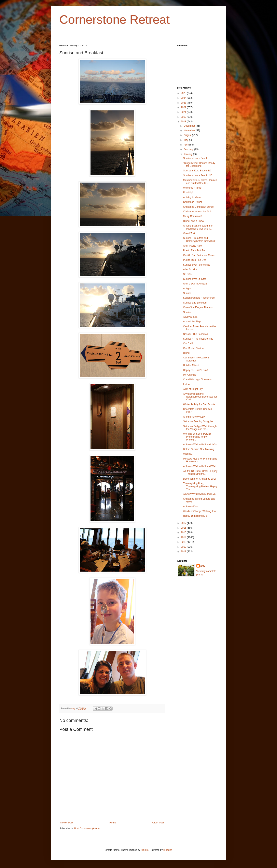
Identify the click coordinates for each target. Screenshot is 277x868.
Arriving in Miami (192, 197)
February (189, 149)
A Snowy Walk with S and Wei (199, 466)
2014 (184, 537)
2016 (184, 528)
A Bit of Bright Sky (193, 389)
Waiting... (188, 454)
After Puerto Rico (192, 246)
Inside (186, 384)
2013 (184, 542)
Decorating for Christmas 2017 (200, 479)
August (188, 135)
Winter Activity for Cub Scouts (199, 404)
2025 (184, 93)
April (186, 145)
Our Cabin (189, 343)
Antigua (187, 289)
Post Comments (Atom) (87, 828)
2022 (184, 107)
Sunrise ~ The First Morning (198, 339)
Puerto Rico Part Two (195, 250)
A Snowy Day (190, 507)
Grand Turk (189, 233)
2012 (184, 547)
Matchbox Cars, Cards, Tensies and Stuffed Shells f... (200, 182)
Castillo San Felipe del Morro (199, 255)
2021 (184, 112)
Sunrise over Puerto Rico (197, 265)
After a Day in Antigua (195, 284)
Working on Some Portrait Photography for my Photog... (197, 437)
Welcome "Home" (193, 188)
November (190, 130)
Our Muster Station (193, 348)
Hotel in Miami (191, 365)
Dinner (187, 353)
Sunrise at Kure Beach (195, 158)
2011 (184, 552)
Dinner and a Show (193, 221)
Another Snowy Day (194, 417)
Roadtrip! (188, 192)
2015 (184, 532)
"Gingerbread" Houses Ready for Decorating (199, 165)
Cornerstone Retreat (115, 20)
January (188, 154)
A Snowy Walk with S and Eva (199, 494)
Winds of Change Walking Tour (200, 511)
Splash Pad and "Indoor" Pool (199, 298)
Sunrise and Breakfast (195, 303)
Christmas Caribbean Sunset (199, 207)
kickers (145, 850)
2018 (184, 122)
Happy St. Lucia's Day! (195, 370)
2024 (184, 98)
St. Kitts (187, 274)
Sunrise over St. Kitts (194, 279)
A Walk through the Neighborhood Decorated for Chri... (200, 397)
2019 (184, 117)
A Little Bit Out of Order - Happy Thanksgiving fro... (200, 472)
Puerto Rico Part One (195, 260)
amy (203, 566)
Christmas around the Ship (197, 212)
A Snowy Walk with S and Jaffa (200, 445)
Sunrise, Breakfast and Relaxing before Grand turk (199, 239)
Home (113, 823)
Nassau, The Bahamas (195, 334)
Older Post (158, 823)
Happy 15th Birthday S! (196, 516)
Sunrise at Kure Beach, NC (198, 175)
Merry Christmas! (192, 216)
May (186, 140)
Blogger (168, 850)
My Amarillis (190, 375)
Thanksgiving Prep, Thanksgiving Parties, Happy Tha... (200, 486)
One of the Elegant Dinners (198, 307)
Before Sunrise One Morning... (199, 449)
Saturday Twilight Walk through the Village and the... (200, 428)
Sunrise (187, 293)
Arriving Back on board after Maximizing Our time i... (198, 227)
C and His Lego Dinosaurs (197, 379)
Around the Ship (192, 322)
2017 (184, 523)
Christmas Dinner (192, 202)
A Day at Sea (190, 317)
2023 (184, 103)
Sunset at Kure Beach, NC (197, 171)
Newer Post (67, 823)
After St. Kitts (190, 269)
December (190, 126)
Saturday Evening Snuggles (198, 421)
